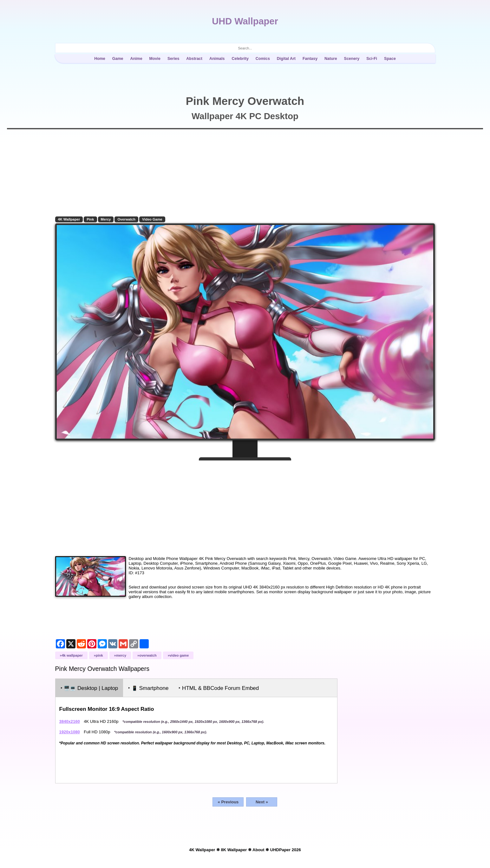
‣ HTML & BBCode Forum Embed (219, 688)
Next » (262, 801)
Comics (263, 59)
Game (118, 59)
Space (390, 59)
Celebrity (240, 59)
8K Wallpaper (234, 849)
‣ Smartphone (149, 688)
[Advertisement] (245, 505)
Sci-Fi (372, 59)
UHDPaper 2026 (286, 849)
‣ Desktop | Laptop (90, 688)
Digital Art (286, 59)
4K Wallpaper (69, 219)
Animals (217, 59)
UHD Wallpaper (245, 21)
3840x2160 (70, 721)
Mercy (106, 219)
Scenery (352, 59)
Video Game (153, 219)
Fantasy (310, 59)
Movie (155, 59)
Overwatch (127, 219)
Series (173, 59)
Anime (136, 59)
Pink (91, 219)
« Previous (228, 801)
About (258, 849)
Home (100, 59)
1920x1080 (70, 731)
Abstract (194, 59)
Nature (331, 59)
